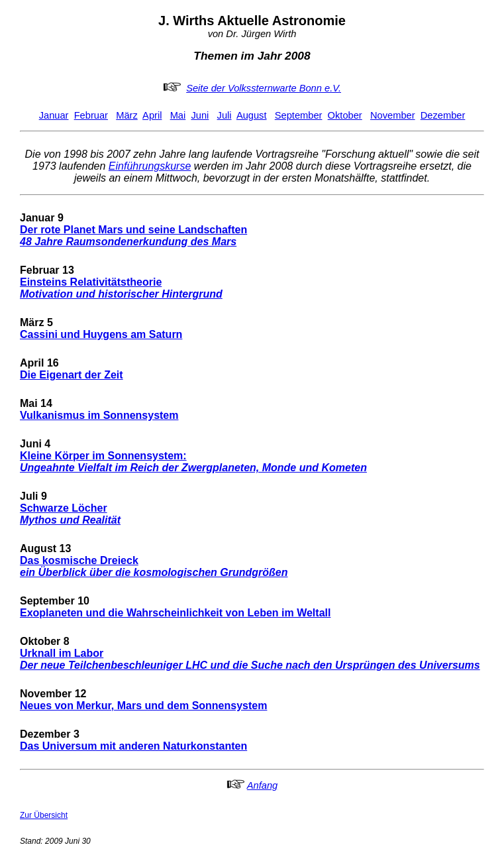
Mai (178, 115)
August (252, 115)
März (127, 115)
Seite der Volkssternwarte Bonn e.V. (264, 88)
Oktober (345, 115)
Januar (54, 115)
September (299, 115)
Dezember (443, 115)
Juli (225, 115)
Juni (200, 115)
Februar (91, 115)
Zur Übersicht (44, 815)
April (152, 115)
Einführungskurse (150, 166)
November (393, 115)
